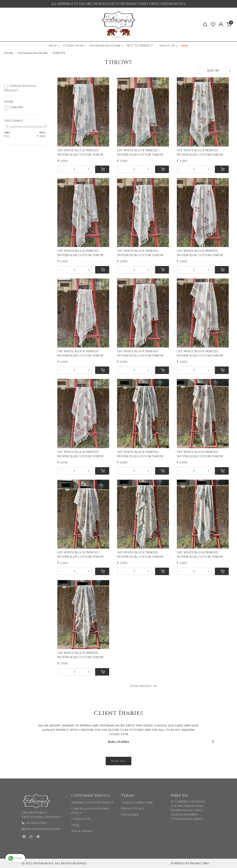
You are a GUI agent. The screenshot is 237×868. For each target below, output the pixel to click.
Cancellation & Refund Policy (90, 811)
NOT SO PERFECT (140, 46)
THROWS (16, 108)
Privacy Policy (133, 809)
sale (185, 46)
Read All (118, 761)
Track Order (82, 831)
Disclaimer (130, 815)
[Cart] (102, 169)
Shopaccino (199, 863)
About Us (168, 46)
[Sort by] (216, 71)
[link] (205, 24)
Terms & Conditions (137, 803)
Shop (54, 46)
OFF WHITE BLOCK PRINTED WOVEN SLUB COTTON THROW (80, 153)
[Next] (213, 742)
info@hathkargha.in (42, 829)
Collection (74, 46)
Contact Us (81, 819)
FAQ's (75, 825)
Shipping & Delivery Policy (92, 803)
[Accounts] (221, 24)
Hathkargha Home (106, 46)
